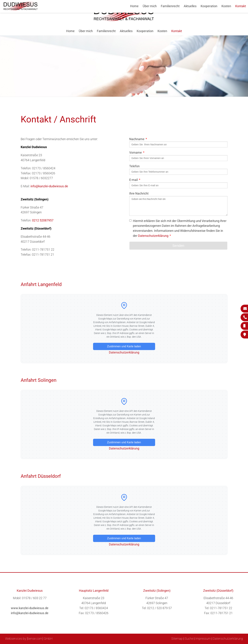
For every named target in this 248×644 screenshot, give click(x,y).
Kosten (162, 31)
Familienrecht (106, 31)
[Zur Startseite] (124, 20)
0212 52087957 (43, 220)
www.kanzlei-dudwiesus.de (30, 608)
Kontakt (177, 31)
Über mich (86, 31)
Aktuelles (126, 31)
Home (70, 31)
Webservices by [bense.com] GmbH (29, 639)
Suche (189, 639)
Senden (178, 246)
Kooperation (145, 31)
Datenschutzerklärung (153, 236)
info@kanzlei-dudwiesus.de (49, 186)
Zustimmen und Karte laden (124, 346)
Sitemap (177, 639)
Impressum (203, 639)
